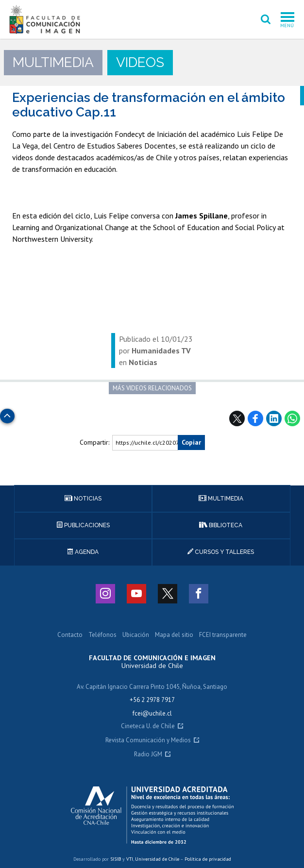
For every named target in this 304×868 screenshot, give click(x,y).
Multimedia (221, 499)
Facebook (255, 418)
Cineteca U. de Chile (148, 726)
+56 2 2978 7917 (152, 700)
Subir (7, 413)
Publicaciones (83, 525)
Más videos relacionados (152, 388)
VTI (130, 859)
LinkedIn (274, 418)
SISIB (116, 859)
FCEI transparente (223, 635)
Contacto (70, 635)
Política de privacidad (208, 859)
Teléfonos (102, 635)
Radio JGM (148, 755)
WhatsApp (292, 418)
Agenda (83, 552)
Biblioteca (221, 525)
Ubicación (136, 635)
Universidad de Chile (157, 859)
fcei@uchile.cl (152, 713)
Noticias (83, 499)
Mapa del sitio (174, 635)
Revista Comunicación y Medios (148, 741)
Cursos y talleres (221, 552)
